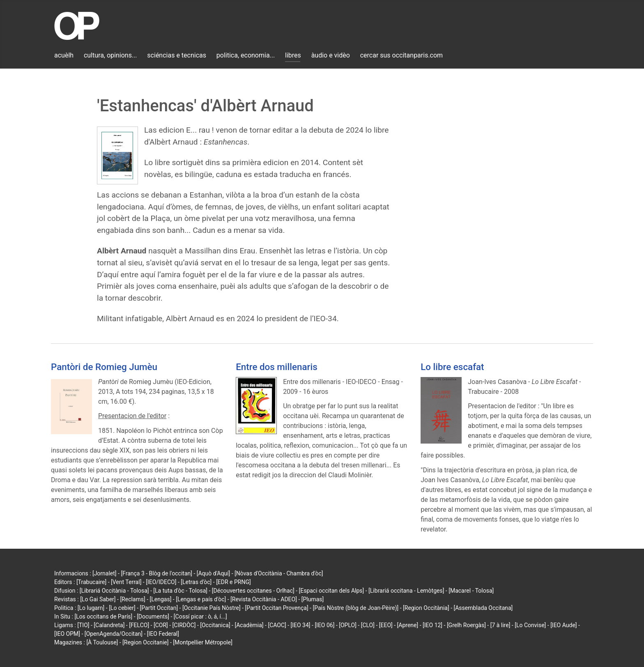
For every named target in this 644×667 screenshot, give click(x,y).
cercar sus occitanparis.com (401, 55)
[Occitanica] (215, 625)
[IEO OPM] (67, 634)
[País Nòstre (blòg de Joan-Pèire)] (355, 608)
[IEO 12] (432, 625)
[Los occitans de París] (103, 616)
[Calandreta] (109, 625)
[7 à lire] (500, 625)
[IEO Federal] (163, 634)
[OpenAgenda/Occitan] (114, 634)
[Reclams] (132, 599)
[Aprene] (408, 625)
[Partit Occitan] (159, 608)
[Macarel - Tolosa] (471, 591)
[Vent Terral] (126, 582)
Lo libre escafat (452, 367)
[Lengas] (161, 599)
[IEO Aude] (563, 625)
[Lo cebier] (122, 608)
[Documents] (153, 616)
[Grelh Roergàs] (466, 625)
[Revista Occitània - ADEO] (264, 599)
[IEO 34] (301, 625)
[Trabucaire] (91, 582)
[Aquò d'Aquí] (213, 573)
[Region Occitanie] (145, 642)
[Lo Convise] (530, 625)
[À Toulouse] (102, 642)
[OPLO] (348, 625)
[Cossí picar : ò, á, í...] (200, 616)
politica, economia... (246, 55)
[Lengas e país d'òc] (201, 599)
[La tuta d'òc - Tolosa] (180, 591)
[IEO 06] (324, 625)
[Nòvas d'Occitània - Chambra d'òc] (279, 573)
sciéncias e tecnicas (177, 55)
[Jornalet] (105, 573)
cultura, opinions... (110, 55)
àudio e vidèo (331, 55)
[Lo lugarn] (91, 608)
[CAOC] (277, 625)
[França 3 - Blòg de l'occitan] (156, 573)
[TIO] (83, 625)
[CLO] (368, 625)
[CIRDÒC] (184, 625)
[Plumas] (313, 599)
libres (293, 55)
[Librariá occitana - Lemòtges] (406, 591)
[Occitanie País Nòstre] (212, 608)
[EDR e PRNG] (233, 582)
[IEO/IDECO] (161, 582)
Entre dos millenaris (277, 367)
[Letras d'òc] (196, 582)
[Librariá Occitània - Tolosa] (114, 591)
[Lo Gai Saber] (98, 599)
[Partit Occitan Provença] (276, 608)
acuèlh (64, 55)
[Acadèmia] (249, 625)
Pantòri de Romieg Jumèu (104, 367)
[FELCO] (139, 625)
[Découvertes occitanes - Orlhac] (253, 591)
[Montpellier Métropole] (203, 642)
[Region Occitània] (426, 608)
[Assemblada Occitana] (483, 608)
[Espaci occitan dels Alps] (332, 591)
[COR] (161, 625)
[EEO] (386, 625)
